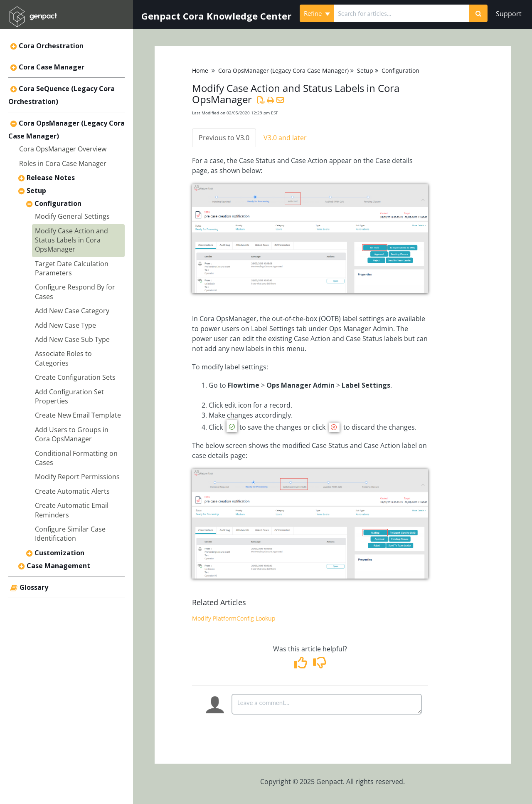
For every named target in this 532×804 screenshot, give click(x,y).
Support (509, 14)
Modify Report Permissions (77, 477)
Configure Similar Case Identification (70, 534)
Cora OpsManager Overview (63, 149)
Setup (36, 190)
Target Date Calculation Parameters (72, 268)
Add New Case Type (65, 325)
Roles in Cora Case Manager (63, 163)
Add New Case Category (72, 311)
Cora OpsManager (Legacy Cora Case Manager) (283, 71)
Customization (59, 553)
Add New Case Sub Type (72, 339)
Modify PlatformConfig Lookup (234, 618)
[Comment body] (327, 704)
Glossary (34, 587)
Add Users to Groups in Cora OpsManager (72, 434)
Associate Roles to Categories (63, 358)
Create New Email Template (78, 415)
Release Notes (51, 178)
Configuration (58, 203)
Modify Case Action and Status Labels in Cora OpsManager (71, 240)
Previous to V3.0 (224, 138)
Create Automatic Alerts (72, 491)
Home (200, 71)
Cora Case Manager (52, 67)
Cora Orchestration (51, 46)
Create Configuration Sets (75, 377)
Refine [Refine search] (317, 13)
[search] (402, 13)
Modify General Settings (72, 216)
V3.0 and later (285, 138)
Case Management (58, 566)
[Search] (478, 13)
